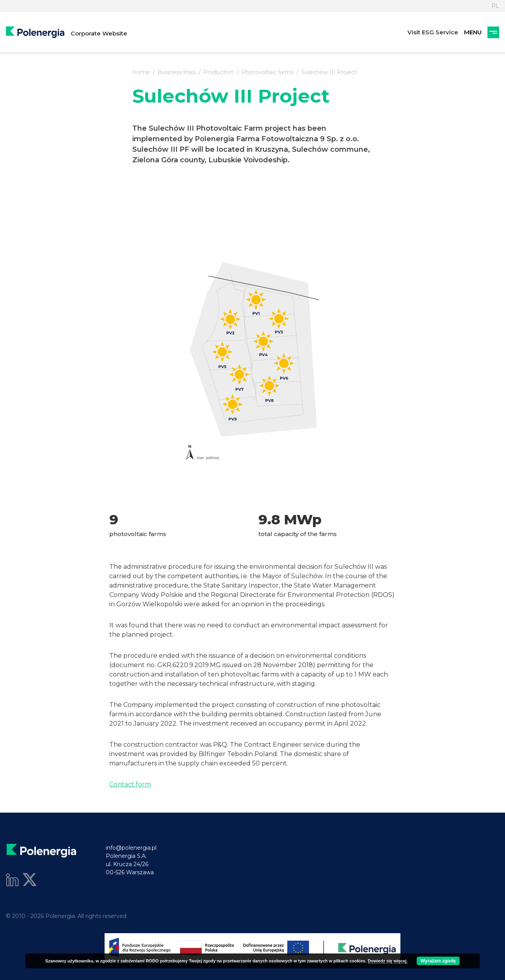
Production (219, 72)
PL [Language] (495, 6)
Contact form (130, 784)
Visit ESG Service (433, 32)
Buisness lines (177, 72)
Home (141, 72)
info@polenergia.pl (131, 848)
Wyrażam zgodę (438, 961)
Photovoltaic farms (268, 72)
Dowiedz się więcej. (388, 961)
